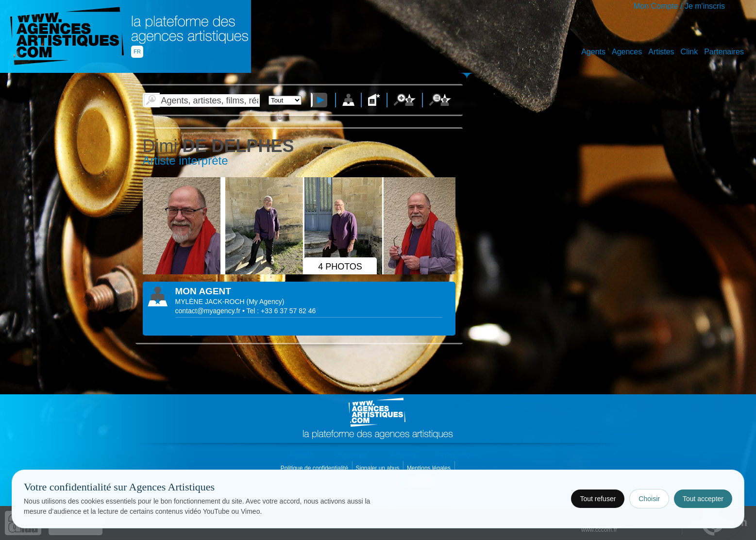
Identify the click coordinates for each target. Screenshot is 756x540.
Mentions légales (429, 468)
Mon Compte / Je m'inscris (679, 6)
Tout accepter (703, 499)
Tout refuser (598, 499)
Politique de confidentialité (315, 468)
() (266, 302)
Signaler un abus (378, 468)
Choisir (649, 499)
